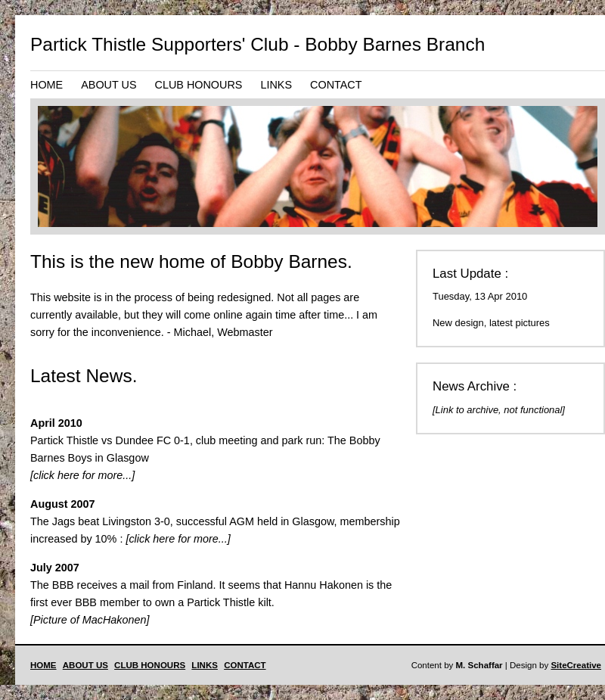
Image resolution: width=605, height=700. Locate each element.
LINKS (276, 85)
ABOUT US (109, 85)
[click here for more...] (82, 475)
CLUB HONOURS (199, 85)
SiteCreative (576, 665)
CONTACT (336, 85)
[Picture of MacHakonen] (90, 620)
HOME (47, 85)
